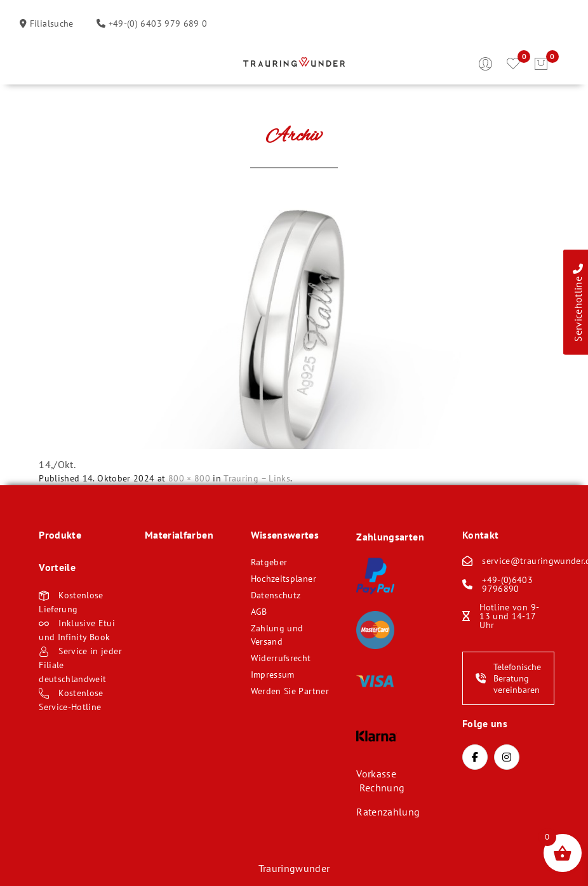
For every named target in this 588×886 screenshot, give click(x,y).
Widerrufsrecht (281, 658)
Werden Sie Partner (290, 691)
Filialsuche (50, 23)
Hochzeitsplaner (284, 579)
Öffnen (48, 64)
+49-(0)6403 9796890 (507, 584)
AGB (259, 612)
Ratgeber (269, 562)
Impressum (273, 675)
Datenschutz (276, 595)
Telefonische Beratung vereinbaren (508, 678)
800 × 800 (189, 478)
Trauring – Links (257, 478)
